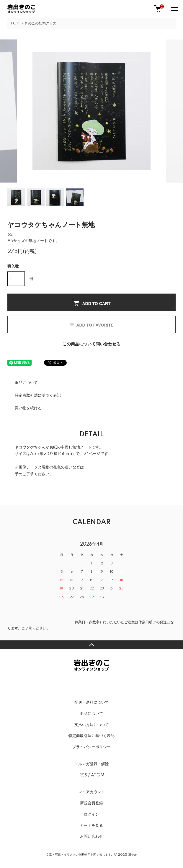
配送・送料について (92, 703)
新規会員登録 (91, 803)
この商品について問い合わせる (91, 344)
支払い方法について (92, 725)
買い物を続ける (28, 408)
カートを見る (91, 826)
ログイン (91, 814)
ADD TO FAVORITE (91, 325)
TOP (15, 23)
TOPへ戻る (91, 645)
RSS (83, 775)
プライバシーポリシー (91, 747)
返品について (26, 383)
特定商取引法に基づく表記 (38, 395)
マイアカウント (92, 792)
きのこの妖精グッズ (40, 23)
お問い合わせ (91, 836)
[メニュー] (174, 9)
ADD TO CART (91, 303)
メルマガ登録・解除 (92, 764)
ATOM (98, 775)
